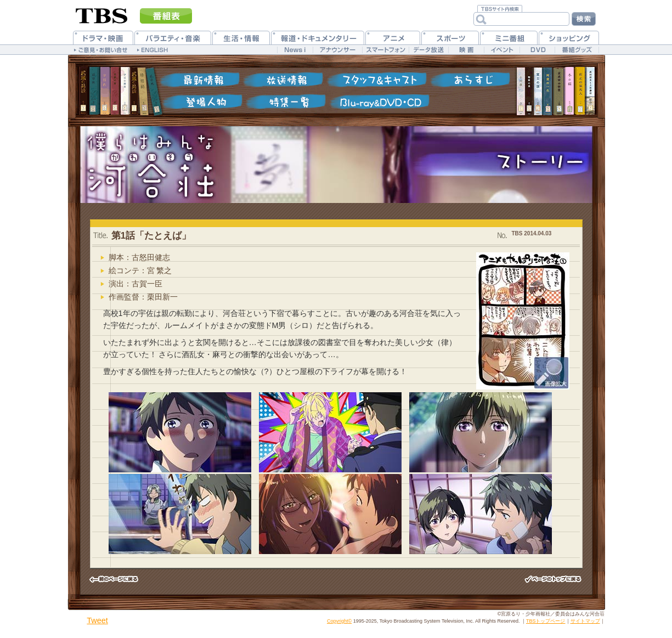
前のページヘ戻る (120, 579)
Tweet (97, 620)
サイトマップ (585, 621)
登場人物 (203, 101)
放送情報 (283, 80)
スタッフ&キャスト (376, 80)
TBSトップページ (546, 621)
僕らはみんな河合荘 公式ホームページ (142, 165)
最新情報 (200, 80)
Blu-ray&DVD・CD (379, 101)
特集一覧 (285, 101)
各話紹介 (469, 80)
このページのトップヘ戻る (553, 579)
